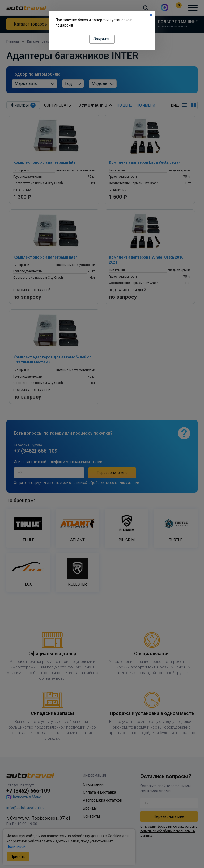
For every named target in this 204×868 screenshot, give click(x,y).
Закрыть (102, 39)
